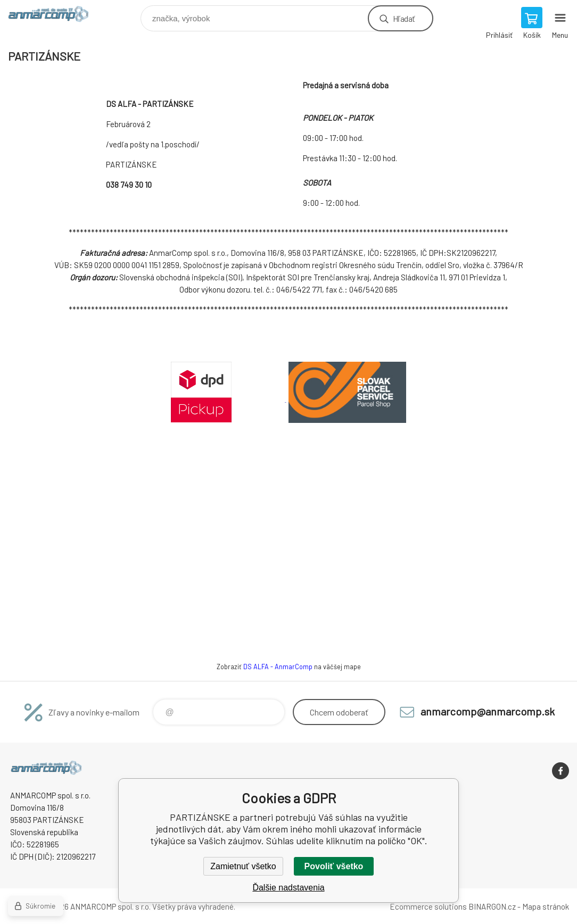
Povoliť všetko (334, 866)
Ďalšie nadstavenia (288, 888)
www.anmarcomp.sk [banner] (55, 16)
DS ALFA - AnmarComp (278, 667)
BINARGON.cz (492, 906)
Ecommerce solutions (428, 906)
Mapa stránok (546, 906)
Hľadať (404, 18)
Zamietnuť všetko (243, 866)
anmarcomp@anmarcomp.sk (488, 711)
